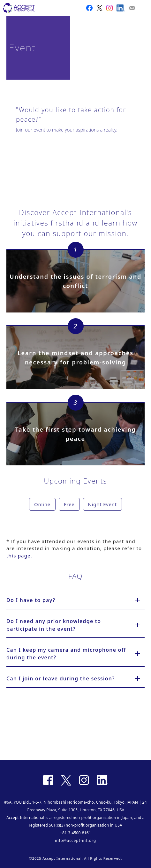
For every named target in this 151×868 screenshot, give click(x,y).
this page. (19, 556)
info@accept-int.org (75, 840)
